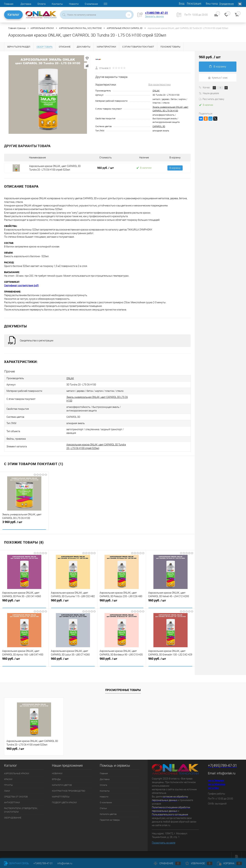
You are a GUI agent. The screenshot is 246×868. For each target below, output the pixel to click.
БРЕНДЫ (56, 775)
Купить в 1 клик (218, 78)
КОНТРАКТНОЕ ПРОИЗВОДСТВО (69, 787)
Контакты (57, 4)
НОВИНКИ (57, 770)
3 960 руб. (24, 521)
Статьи (103, 805)
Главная (9, 4)
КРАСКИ (8, 775)
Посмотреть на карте (164, 839)
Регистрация (194, 3)
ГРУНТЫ (8, 781)
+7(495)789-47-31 (156, 13)
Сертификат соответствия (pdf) (21, 286)
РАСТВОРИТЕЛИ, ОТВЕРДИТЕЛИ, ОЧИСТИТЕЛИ (21, 806)
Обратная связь (16, 863)
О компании (91, 4)
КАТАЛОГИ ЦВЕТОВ (62, 781)
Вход (182, 3)
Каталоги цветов (108, 810)
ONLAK (156, 91)
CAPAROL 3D (159, 126)
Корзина (229, 863)
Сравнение (167, 863)
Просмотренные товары (123, 686)
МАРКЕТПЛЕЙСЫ (61, 793)
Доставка (26, 4)
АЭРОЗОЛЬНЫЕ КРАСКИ (17, 770)
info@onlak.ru (226, 769)
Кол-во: (207, 87)
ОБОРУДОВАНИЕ (13, 814)
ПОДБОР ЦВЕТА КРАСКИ (64, 799)
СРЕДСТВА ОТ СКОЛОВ (16, 793)
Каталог (13, 15)
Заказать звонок (154, 16)
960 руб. (105, 168)
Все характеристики (160, 85)
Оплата (42, 4)
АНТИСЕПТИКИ (12, 799)
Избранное (199, 863)
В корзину (175, 168)
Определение (226, 4)
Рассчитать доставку (211, 99)
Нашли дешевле (209, 93)
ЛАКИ (7, 787)
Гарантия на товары (110, 816)
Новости (74, 4)
